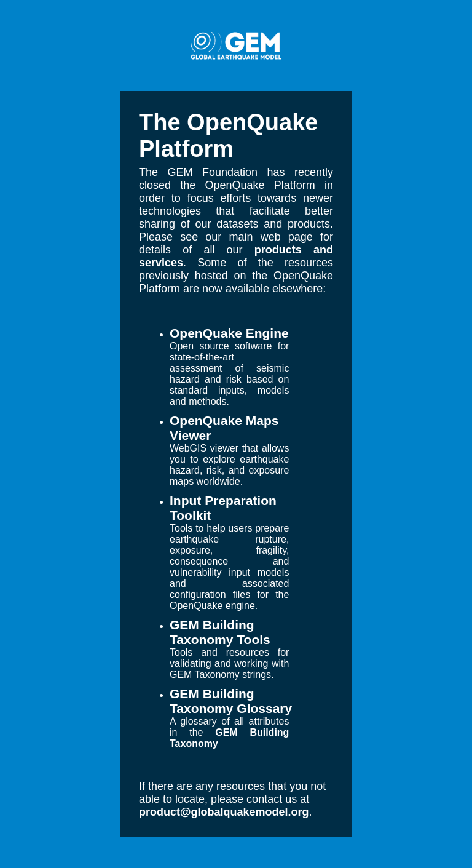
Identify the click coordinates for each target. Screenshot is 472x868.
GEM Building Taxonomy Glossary (231, 701)
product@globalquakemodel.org (224, 812)
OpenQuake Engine (229, 333)
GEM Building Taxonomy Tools (220, 632)
